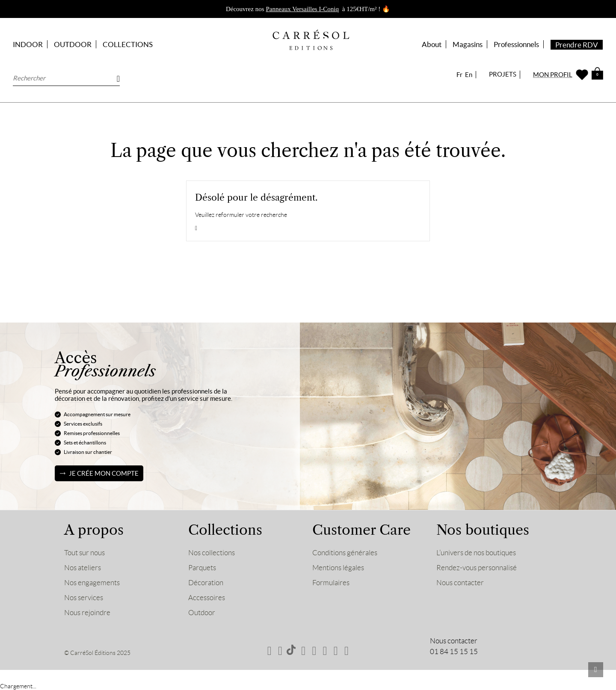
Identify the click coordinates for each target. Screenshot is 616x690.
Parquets (202, 568)
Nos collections (212, 553)
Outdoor (202, 613)
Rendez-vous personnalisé (477, 568)
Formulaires (331, 583)
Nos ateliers (83, 568)
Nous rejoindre (87, 613)
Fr (459, 75)
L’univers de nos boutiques (476, 553)
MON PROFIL (553, 75)
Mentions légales (338, 568)
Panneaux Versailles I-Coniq (303, 9)
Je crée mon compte (104, 473)
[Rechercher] (66, 78)
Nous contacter (460, 583)
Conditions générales (345, 553)
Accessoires (207, 598)
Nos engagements (92, 583)
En (469, 75)
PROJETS (503, 74)
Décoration (206, 583)
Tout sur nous (84, 553)
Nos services (84, 598)
